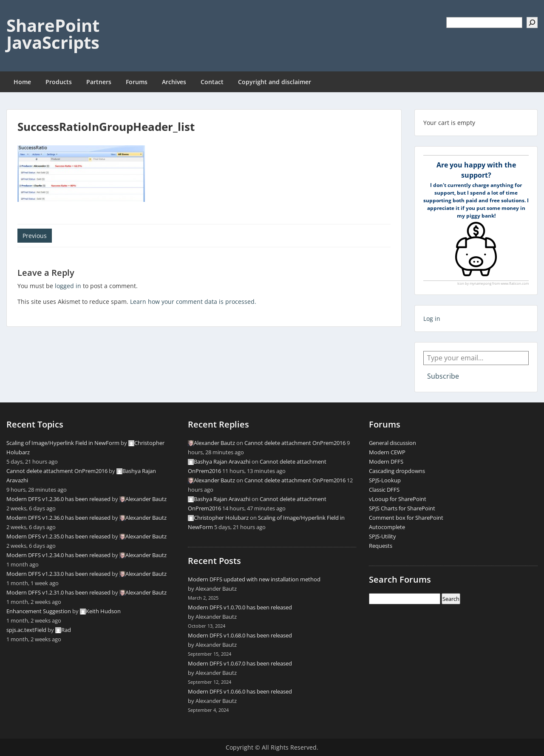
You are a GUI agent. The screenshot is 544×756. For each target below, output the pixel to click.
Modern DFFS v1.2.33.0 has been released (58, 574)
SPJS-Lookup (385, 480)
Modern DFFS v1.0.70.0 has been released (240, 607)
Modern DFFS (386, 462)
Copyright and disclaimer (275, 82)
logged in (68, 286)
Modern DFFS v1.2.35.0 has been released (58, 536)
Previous (35, 236)
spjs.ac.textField (26, 630)
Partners (99, 82)
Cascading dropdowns (397, 471)
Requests (381, 546)
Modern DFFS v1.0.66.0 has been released (240, 691)
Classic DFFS (384, 490)
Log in (432, 319)
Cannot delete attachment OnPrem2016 (57, 471)
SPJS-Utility (382, 536)
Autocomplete (387, 527)
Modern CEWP (387, 452)
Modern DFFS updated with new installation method (254, 579)
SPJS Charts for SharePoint (402, 508)
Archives (174, 82)
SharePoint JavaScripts (53, 34)
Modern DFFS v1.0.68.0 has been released (240, 635)
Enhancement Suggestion (39, 611)
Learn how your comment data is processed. (193, 302)
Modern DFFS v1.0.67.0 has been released (240, 663)
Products (59, 82)
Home (22, 82)
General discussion (392, 443)
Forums (137, 82)
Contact (212, 82)
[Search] (532, 23)
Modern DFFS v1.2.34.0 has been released (58, 555)
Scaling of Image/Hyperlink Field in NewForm (63, 443)
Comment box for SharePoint (406, 518)
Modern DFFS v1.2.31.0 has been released (58, 592)
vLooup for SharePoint (398, 499)
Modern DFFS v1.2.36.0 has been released (58, 499)
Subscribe (443, 376)
